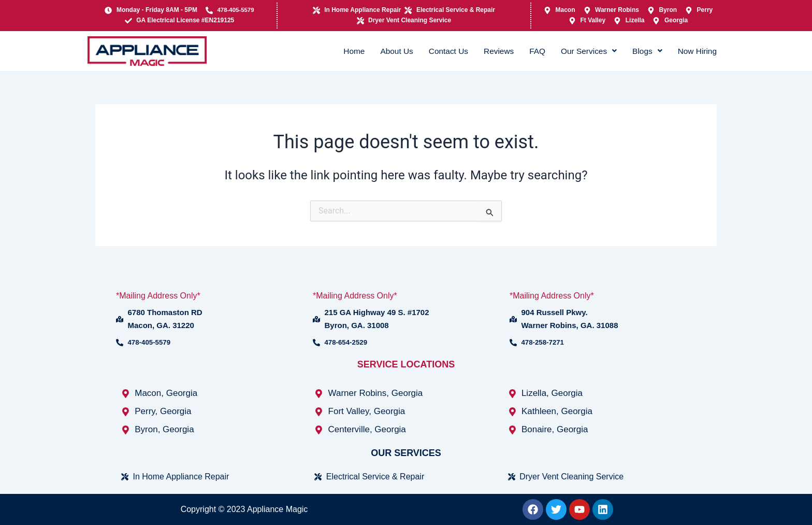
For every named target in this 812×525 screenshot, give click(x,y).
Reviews (483, 51)
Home (328, 51)
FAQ (524, 51)
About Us (374, 51)
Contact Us (429, 51)
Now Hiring (695, 51)
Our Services (578, 51)
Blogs (641, 51)
